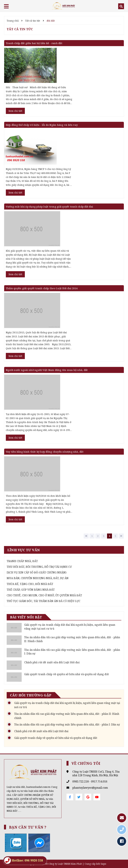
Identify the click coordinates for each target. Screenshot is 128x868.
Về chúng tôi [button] (86, 763)
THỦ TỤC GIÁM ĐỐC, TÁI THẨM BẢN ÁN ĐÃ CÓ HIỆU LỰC (43, 601)
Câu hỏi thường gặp (31, 695)
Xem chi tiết (15, 111)
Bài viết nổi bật (26, 617)
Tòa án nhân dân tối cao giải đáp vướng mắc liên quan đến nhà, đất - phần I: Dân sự (67, 724)
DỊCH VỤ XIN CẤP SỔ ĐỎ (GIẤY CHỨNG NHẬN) (36, 572)
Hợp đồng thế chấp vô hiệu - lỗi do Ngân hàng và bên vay (42, 125)
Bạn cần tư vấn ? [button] (28, 827)
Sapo (103, 864)
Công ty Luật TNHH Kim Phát (65, 864)
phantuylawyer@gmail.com (90, 788)
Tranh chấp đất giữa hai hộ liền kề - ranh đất (34, 43)
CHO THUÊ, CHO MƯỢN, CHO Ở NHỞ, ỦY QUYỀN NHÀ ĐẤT (44, 595)
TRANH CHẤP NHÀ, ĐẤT (22, 561)
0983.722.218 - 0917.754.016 (90, 781)
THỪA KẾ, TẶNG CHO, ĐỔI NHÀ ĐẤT (30, 584)
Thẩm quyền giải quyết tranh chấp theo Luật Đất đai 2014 (42, 288)
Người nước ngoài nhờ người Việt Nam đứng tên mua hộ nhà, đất (47, 370)
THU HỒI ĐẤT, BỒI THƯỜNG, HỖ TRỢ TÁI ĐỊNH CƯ (39, 567)
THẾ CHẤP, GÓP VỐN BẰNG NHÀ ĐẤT (31, 590)
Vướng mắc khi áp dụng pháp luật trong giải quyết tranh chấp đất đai (49, 207)
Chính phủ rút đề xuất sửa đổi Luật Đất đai (52, 662)
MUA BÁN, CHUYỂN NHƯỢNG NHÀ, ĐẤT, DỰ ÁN (38, 578)
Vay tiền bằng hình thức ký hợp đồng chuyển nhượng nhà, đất (45, 452)
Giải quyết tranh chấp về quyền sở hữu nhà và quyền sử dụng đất (66, 674)
